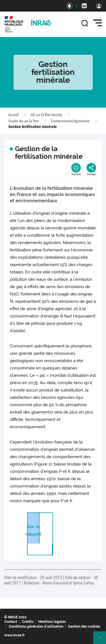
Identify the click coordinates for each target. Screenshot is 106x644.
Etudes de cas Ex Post (24, 121)
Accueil (14, 115)
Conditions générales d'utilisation (36, 626)
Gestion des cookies (84, 626)
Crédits (28, 622)
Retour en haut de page (102, 640)
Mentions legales (52, 622)
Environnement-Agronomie (70, 121)
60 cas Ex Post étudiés (46, 115)
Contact (11, 622)
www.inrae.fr (15, 635)
